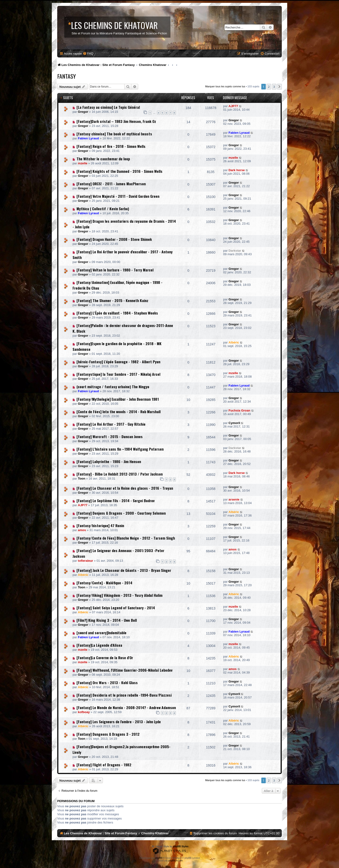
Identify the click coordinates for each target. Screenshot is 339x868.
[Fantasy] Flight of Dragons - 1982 (104, 765)
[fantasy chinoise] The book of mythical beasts (114, 134)
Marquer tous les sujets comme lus (225, 86)
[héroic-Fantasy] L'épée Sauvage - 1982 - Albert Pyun (118, 362)
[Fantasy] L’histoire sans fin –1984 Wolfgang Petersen (120, 449)
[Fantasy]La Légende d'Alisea (99, 645)
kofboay (84, 712)
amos (82, 530)
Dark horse (237, 170)
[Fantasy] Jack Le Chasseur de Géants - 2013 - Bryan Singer (124, 570)
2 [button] (269, 87)
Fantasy (67, 76)
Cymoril (234, 423)
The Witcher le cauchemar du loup (103, 159)
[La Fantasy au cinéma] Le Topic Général (108, 107)
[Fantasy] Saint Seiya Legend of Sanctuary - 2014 (116, 608)
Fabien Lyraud (89, 138)
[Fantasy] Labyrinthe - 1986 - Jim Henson (109, 461)
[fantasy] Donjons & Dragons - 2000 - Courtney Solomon (121, 513)
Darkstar (235, 251)
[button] (279, 87)
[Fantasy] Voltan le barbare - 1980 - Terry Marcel (115, 270)
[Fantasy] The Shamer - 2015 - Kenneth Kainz (112, 300)
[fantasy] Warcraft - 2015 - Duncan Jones (110, 436)
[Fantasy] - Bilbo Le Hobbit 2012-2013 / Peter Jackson (120, 474)
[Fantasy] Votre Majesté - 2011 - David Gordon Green (118, 196)
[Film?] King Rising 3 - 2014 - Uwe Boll (107, 620)
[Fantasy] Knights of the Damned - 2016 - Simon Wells (119, 171)
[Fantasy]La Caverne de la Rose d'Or (105, 658)
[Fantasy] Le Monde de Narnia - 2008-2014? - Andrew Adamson (126, 707)
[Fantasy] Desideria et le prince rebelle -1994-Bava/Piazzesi (124, 695)
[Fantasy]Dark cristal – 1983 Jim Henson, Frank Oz (116, 121)
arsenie (234, 499)
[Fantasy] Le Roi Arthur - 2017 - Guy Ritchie (111, 424)
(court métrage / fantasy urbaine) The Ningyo (113, 387)
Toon (82, 478)
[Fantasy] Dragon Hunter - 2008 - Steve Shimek (114, 239)
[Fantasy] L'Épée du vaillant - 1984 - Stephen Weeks (117, 313)
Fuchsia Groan (239, 410)
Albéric (234, 342)
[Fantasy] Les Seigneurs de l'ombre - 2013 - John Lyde (119, 722)
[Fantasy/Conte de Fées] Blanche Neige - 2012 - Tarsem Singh (126, 538)
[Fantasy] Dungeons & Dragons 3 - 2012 (108, 734)
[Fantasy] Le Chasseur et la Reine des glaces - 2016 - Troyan (125, 488)
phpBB (159, 858)
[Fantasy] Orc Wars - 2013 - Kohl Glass (107, 682)
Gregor (83, 112)
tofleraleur (86, 561)
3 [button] (274, 87)
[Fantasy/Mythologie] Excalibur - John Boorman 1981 (118, 399)
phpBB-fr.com (176, 861)
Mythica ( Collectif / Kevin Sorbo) (103, 209)
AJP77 (233, 106)
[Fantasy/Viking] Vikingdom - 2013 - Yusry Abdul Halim (119, 595)
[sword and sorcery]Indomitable (101, 633)
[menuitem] (88, 54)
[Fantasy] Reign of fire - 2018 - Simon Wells (111, 146)
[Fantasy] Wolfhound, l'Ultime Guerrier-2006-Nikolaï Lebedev (125, 670)
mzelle (83, 163)
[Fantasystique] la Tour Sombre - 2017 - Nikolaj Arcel (118, 374)
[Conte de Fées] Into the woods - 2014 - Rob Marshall (119, 412)
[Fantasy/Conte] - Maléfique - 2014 (104, 583)
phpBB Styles (181, 846)
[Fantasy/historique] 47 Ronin (100, 525)
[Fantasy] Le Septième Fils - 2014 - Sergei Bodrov (116, 501)
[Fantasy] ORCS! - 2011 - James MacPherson (111, 184)
